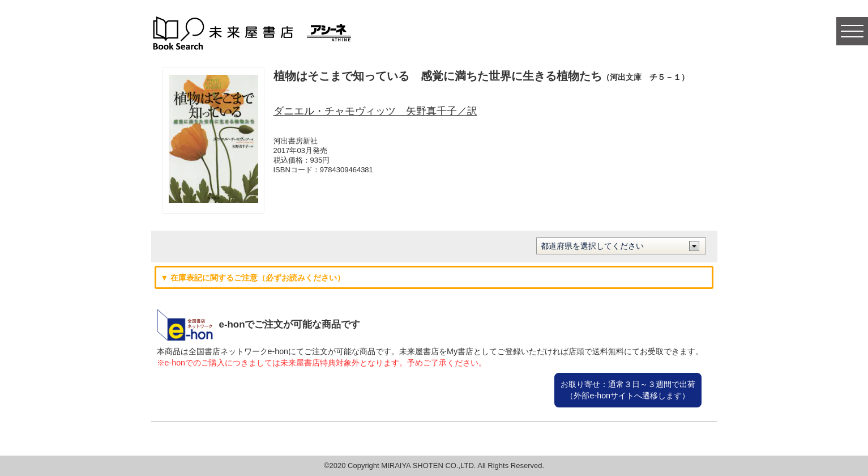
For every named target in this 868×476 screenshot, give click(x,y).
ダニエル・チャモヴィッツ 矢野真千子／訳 (375, 111)
